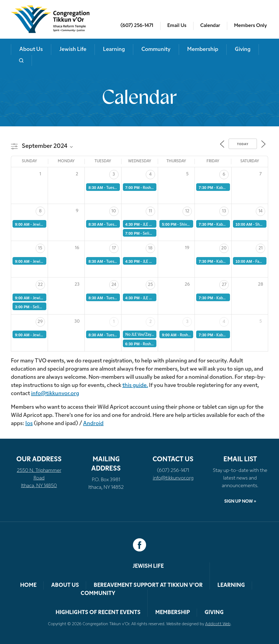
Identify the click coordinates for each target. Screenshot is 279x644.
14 (261, 211)
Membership (203, 50)
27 (224, 285)
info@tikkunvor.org (55, 394)
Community (156, 50)
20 (224, 248)
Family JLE (264, 262)
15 (40, 248)
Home (28, 585)
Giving (243, 50)
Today (243, 144)
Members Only (250, 26)
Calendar (210, 26)
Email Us (177, 26)
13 (224, 211)
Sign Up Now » (240, 502)
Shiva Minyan (191, 225)
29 (40, 322)
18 (150, 248)
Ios (29, 424)
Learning (114, 50)
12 (187, 211)
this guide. (135, 386)
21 (261, 248)
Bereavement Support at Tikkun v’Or (148, 585)
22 (40, 285)
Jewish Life (73, 50)
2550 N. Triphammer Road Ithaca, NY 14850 (39, 478)
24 (114, 285)
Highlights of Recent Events (98, 613)
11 (150, 211)
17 (114, 248)
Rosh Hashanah (193, 335)
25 (150, 285)
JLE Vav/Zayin (154, 225)
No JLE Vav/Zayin (140, 335)
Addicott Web (218, 624)
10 (114, 211)
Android (93, 424)
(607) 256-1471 (137, 26)
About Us (31, 50)
